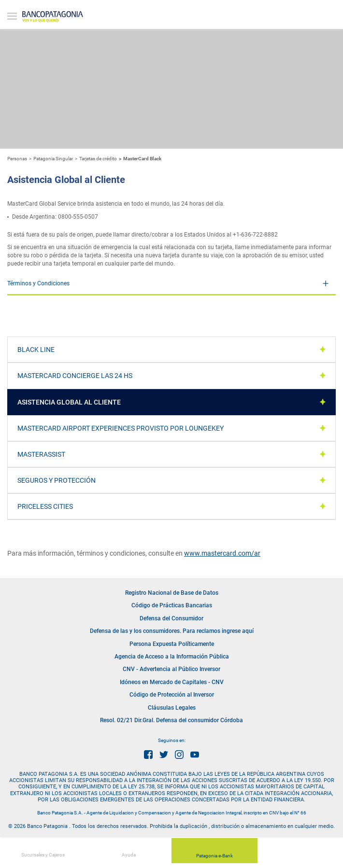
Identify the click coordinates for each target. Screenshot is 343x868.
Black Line (36, 350)
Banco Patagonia (53, 17)
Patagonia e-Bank (214, 852)
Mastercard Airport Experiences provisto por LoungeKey (121, 428)
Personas (17, 159)
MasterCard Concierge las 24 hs (75, 376)
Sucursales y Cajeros (43, 850)
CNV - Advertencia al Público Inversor (171, 669)
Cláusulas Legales (172, 708)
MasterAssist (41, 454)
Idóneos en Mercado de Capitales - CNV (172, 682)
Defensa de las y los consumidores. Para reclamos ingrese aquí (172, 631)
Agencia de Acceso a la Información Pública (172, 657)
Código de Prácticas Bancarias (172, 605)
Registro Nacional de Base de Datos (172, 593)
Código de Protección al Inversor (172, 695)
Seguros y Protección (57, 480)
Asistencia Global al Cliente (69, 402)
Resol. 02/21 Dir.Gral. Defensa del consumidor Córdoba (171, 720)
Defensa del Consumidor (171, 618)
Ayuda (129, 850)
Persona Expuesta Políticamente (172, 644)
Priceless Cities (45, 506)
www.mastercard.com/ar (222, 553)
